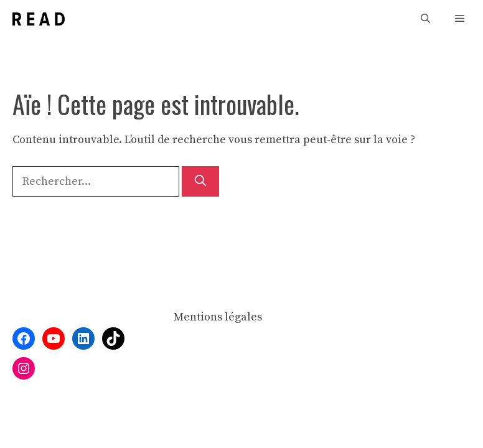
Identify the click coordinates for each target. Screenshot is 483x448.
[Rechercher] (200, 181)
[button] (425, 19)
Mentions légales (218, 317)
